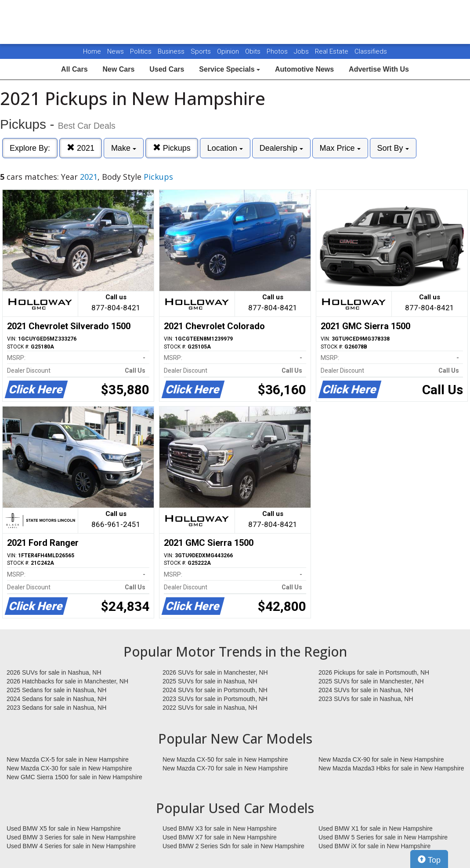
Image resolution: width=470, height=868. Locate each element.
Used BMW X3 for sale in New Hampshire (220, 828)
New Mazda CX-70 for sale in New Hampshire (225, 768)
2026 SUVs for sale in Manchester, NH (215, 672)
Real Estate (333, 51)
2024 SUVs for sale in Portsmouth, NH (215, 690)
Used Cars (167, 69)
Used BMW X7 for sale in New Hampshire (220, 837)
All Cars (74, 69)
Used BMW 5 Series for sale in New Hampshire (383, 837)
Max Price (340, 148)
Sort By (393, 148)
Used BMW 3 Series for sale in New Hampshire (71, 837)
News (116, 51)
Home (92, 51)
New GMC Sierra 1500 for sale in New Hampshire (74, 777)
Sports (202, 51)
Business (172, 51)
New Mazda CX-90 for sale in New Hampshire (381, 759)
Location (225, 148)
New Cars (118, 69)
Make (124, 148)
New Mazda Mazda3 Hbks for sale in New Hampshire (391, 768)
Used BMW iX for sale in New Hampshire (374, 846)
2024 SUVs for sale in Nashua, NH (366, 690)
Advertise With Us (379, 69)
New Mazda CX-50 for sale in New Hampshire (225, 759)
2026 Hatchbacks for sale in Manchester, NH (67, 681)
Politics (141, 51)
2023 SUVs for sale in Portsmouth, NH (215, 699)
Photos (278, 51)
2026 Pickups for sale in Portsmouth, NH (374, 672)
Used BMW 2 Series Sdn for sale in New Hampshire (233, 846)
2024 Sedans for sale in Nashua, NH (56, 699)
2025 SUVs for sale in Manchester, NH (371, 681)
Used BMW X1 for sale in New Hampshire (376, 828)
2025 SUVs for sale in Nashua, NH (210, 681)
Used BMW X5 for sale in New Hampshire (64, 828)
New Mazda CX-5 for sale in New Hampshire (68, 759)
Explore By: (30, 148)
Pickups (172, 148)
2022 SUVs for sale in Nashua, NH (210, 708)
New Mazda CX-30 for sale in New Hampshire (69, 768)
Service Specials (230, 69)
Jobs (302, 51)
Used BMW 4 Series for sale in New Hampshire (71, 846)
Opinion (229, 51)
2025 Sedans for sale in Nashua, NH (56, 690)
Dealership (281, 148)
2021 (81, 148)
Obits (254, 51)
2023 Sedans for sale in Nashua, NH (56, 708)
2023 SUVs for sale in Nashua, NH (366, 699)
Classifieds (371, 51)
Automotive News (304, 69)
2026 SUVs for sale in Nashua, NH (54, 672)
